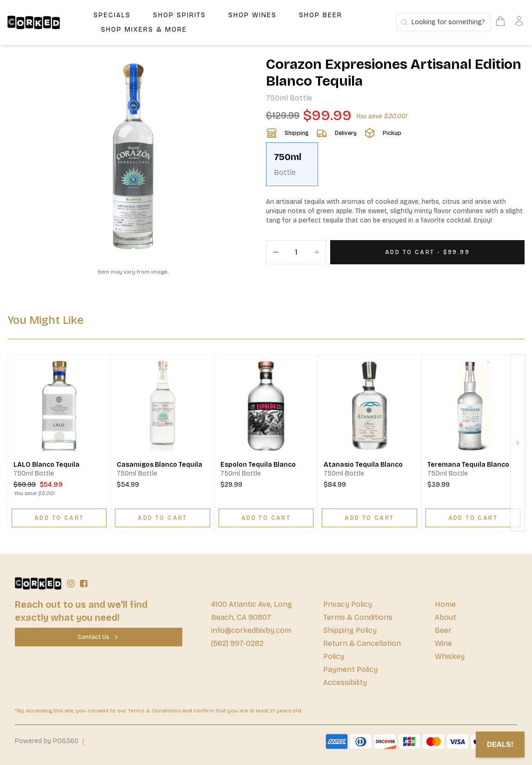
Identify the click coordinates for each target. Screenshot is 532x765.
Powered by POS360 (47, 741)
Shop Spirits (180, 15)
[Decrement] (276, 252)
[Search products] (444, 22)
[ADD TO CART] (59, 518)
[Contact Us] (99, 637)
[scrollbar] (395, 168)
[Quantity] (296, 252)
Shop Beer (321, 15)
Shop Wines (253, 15)
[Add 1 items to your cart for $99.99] (427, 252)
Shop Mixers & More (144, 30)
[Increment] (317, 252)
